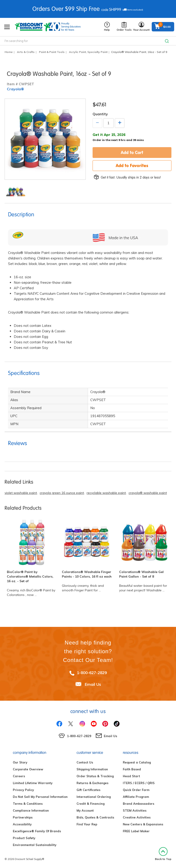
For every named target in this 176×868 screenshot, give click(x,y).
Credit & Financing (91, 804)
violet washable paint (21, 493)
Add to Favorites (132, 165)
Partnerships (23, 817)
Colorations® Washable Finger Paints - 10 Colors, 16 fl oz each (87, 574)
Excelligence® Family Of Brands (37, 831)
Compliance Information (31, 810)
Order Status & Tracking (95, 776)
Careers (19, 776)
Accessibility (22, 824)
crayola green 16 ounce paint (62, 493)
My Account (85, 810)
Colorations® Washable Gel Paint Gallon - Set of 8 (141, 574)
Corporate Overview (28, 769)
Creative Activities (137, 817)
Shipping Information (92, 769)
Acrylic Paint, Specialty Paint (88, 52)
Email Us (93, 684)
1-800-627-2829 (92, 673)
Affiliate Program (136, 797)
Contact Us (85, 762)
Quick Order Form (136, 790)
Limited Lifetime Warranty (33, 783)
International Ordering (94, 797)
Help (107, 27)
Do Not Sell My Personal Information (40, 797)
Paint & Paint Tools (52, 52)
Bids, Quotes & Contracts (95, 817)
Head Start (131, 776)
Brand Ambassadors (139, 804)
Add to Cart (132, 152)
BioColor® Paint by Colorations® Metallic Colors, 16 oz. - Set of (30, 576)
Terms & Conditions (28, 804)
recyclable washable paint (106, 493)
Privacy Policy (23, 790)
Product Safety (24, 838)
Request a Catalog (137, 762)
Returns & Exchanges (92, 783)
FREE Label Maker (136, 831)
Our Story (20, 762)
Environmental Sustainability (35, 845)
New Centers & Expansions (143, 824)
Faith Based (132, 769)
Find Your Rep (87, 824)
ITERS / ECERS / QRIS (139, 783)
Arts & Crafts (26, 52)
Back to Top (163, 854)
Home (9, 52)
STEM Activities (135, 810)
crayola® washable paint (148, 493)
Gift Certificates (88, 790)
